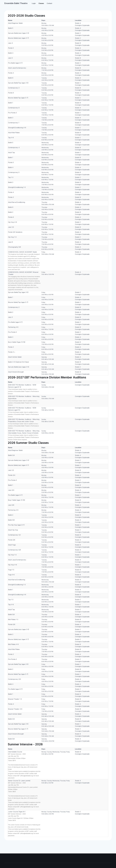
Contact (49, 3)
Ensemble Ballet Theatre (16, 3)
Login (34, 3)
